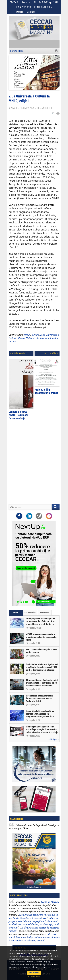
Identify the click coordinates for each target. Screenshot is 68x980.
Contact (31, 12)
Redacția (26, 2)
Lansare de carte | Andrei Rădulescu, (19, 415)
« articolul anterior (18, 353)
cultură (35, 335)
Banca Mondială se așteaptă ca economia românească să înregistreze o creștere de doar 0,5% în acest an (40, 715)
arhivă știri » (54, 739)
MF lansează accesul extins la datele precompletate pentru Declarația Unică (39, 698)
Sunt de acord (34, 973)
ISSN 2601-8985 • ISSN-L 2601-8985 (34, 7)
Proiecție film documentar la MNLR (46, 391)
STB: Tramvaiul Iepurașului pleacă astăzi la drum (41, 651)
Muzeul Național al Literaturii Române (38, 338)
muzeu (12, 341)
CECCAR (14, 2)
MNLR (27, 335)
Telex (16, 613)
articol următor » (51, 353)
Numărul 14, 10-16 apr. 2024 (21, 108)
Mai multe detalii (34, 977)
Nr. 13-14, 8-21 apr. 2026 (46, 2)
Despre (20, 12)
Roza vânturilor (17, 51)
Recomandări (30, 613)
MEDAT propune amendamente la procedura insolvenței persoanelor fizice (41, 637)
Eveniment (45, 613)
